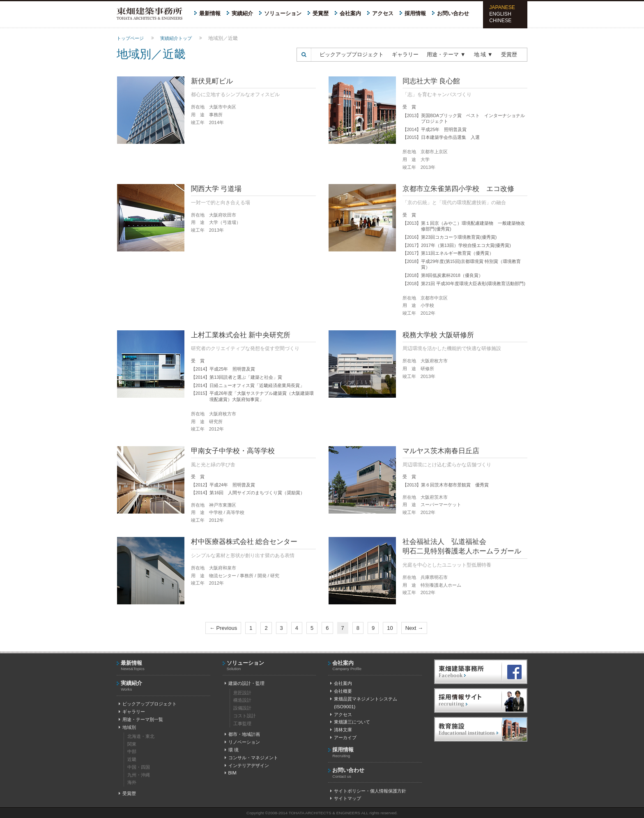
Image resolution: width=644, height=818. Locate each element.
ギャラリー (405, 54)
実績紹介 (242, 13)
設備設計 (242, 708)
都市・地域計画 (242, 734)
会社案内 (350, 13)
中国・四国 (139, 767)
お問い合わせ (453, 13)
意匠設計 (242, 693)
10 (390, 628)
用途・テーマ (446, 54)
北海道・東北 (141, 736)
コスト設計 (245, 716)
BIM (231, 773)
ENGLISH (500, 14)
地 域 (483, 54)
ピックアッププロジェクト (352, 54)
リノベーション (242, 742)
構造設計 (242, 700)
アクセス (383, 13)
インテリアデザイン (247, 765)
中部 (132, 751)
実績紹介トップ (176, 38)
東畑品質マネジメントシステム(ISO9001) (363, 703)
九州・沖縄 (139, 775)
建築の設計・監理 (245, 683)
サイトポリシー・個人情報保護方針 (368, 791)
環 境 (232, 750)
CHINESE (500, 21)
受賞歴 (321, 13)
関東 (132, 744)
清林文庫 (341, 730)
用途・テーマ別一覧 (141, 719)
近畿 (132, 759)
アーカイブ (343, 737)
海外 (132, 782)
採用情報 (415, 13)
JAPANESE (502, 7)
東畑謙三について (350, 722)
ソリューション (283, 13)
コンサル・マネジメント (251, 758)
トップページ (130, 38)
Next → (414, 628)
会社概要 (341, 691)
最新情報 (210, 13)
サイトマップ (346, 798)
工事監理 (242, 724)
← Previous (223, 628)
